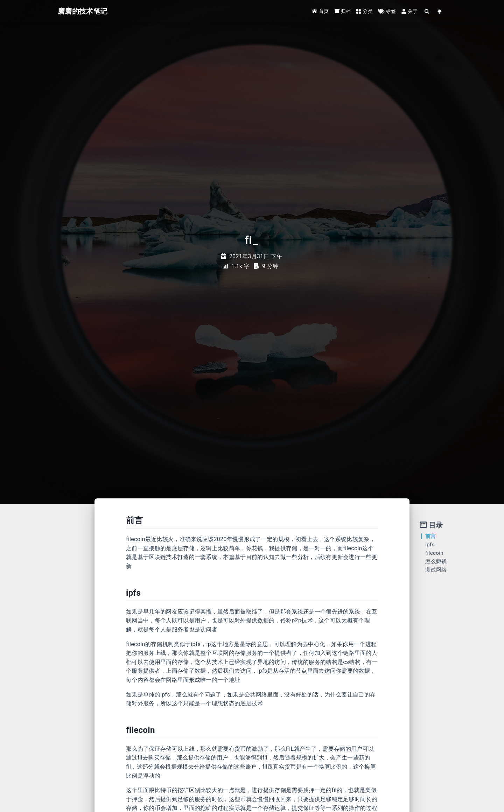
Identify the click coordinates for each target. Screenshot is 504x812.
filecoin (434, 553)
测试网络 (436, 570)
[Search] (427, 11)
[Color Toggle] (440, 11)
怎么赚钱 (436, 561)
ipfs (430, 545)
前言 (431, 536)
